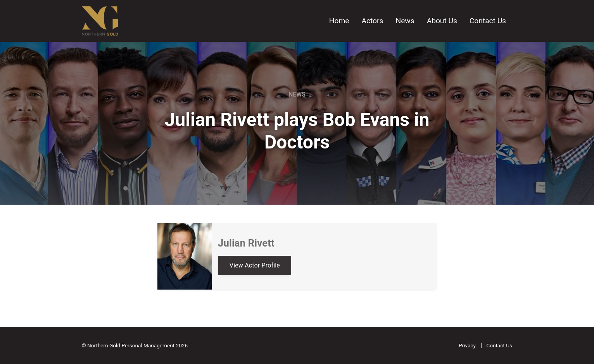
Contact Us (488, 21)
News (405, 21)
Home (339, 21)
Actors (372, 21)
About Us (442, 21)
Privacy (468, 345)
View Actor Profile (255, 265)
